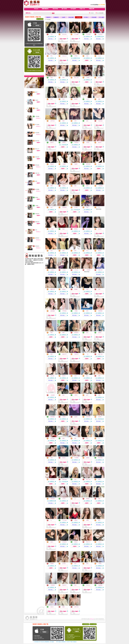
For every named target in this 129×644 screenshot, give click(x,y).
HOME (92, 13)
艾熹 (63, 99)
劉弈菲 (52, 142)
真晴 (63, 251)
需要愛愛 (100, 311)
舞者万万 (88, 542)
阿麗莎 (37, 100)
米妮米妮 (100, 121)
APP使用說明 (86, 624)
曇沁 (87, 395)
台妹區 (64, 17)
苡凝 (75, 121)
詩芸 (51, 251)
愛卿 (63, 438)
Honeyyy (88, 585)
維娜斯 (76, 417)
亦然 (99, 289)
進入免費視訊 (51, 36)
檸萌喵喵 (64, 207)
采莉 (51, 207)
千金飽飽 (76, 458)
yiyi (75, 499)
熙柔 (99, 499)
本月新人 (86, 17)
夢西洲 (76, 229)
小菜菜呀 (88, 270)
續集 (87, 121)
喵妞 (63, 395)
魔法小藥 (76, 78)
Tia (51, 520)
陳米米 (100, 142)
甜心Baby (64, 34)
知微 (51, 78)
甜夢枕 (100, 333)
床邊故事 (64, 542)
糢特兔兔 (88, 164)
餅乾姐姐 (37, 165)
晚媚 (63, 121)
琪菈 (51, 333)
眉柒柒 (76, 542)
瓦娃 (75, 479)
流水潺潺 (88, 34)
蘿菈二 (37, 92)
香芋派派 (53, 479)
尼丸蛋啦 (53, 438)
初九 (87, 376)
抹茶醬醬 (37, 189)
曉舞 (63, 333)
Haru (99, 438)
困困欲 (37, 197)
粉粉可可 (64, 354)
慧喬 (87, 186)
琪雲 (51, 354)
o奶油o (64, 186)
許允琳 (37, 108)
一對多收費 (94, 17)
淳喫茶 (88, 142)
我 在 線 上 (51, 39)
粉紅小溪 (100, 354)
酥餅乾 (100, 251)
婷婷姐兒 (37, 246)
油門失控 (53, 121)
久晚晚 (37, 206)
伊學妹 (76, 56)
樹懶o (88, 520)
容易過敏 (37, 133)
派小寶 (100, 229)
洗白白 (52, 607)
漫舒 (75, 438)
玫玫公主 (64, 56)
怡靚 (87, 56)
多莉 (36, 230)
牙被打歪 (76, 354)
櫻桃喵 (64, 142)
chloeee (100, 542)
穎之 (87, 438)
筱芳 (75, 564)
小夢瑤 (100, 564)
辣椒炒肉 (37, 214)
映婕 (63, 229)
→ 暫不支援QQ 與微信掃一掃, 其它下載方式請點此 (66, 642)
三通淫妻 (53, 585)
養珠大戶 (37, 149)
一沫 (87, 354)
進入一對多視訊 (63, 145)
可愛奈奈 (76, 142)
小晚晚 (76, 311)
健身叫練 (64, 479)
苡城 (75, 376)
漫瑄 (87, 333)
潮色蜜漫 (53, 499)
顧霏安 (100, 78)
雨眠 (75, 186)
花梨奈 (76, 520)
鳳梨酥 (52, 564)
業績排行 (49, 17)
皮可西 (64, 564)
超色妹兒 (76, 333)
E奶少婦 (52, 376)
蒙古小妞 (88, 479)
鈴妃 (51, 99)
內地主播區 (71, 17)
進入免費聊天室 (99, 36)
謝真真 (88, 458)
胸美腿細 (53, 417)
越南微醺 (53, 311)
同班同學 (88, 417)
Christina (76, 270)
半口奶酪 (76, 34)
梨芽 (75, 251)
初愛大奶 (37, 173)
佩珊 (63, 607)
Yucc (99, 207)
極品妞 (52, 164)
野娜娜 (76, 289)
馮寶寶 (64, 417)
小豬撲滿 (100, 186)
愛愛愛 (88, 499)
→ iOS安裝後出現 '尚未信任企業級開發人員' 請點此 (43, 642)
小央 (51, 34)
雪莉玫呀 (37, 157)
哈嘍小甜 (100, 270)
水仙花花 (100, 34)
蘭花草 (64, 376)
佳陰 (99, 395)
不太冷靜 (64, 520)
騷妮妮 (64, 289)
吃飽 (87, 207)
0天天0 (64, 499)
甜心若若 (88, 229)
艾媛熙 (76, 164)
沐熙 (99, 376)
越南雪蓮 (37, 141)
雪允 (51, 56)
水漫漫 (64, 270)
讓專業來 (37, 238)
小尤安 (52, 229)
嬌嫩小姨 (53, 289)
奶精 (87, 564)
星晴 (87, 311)
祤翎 (63, 78)
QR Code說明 (40, 19)
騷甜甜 (64, 458)
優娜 (51, 186)
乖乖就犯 (64, 311)
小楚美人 (53, 270)
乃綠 (51, 458)
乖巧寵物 (37, 125)
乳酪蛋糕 (100, 585)
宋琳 (87, 289)
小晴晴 (88, 78)
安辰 (75, 585)
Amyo (88, 99)
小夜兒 (76, 395)
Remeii (100, 164)
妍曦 (99, 99)
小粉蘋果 (53, 395)
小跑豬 (64, 164)
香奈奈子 (64, 585)
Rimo (87, 251)
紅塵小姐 (76, 607)
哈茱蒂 (76, 99)
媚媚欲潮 (37, 222)
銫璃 (99, 479)
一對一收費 (101, 17)
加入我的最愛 (100, 13)
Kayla (99, 56)
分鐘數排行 (56, 17)
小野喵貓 (37, 116)
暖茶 (99, 520)
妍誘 (36, 181)
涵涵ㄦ (52, 542)
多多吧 (100, 417)
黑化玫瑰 (100, 458)
